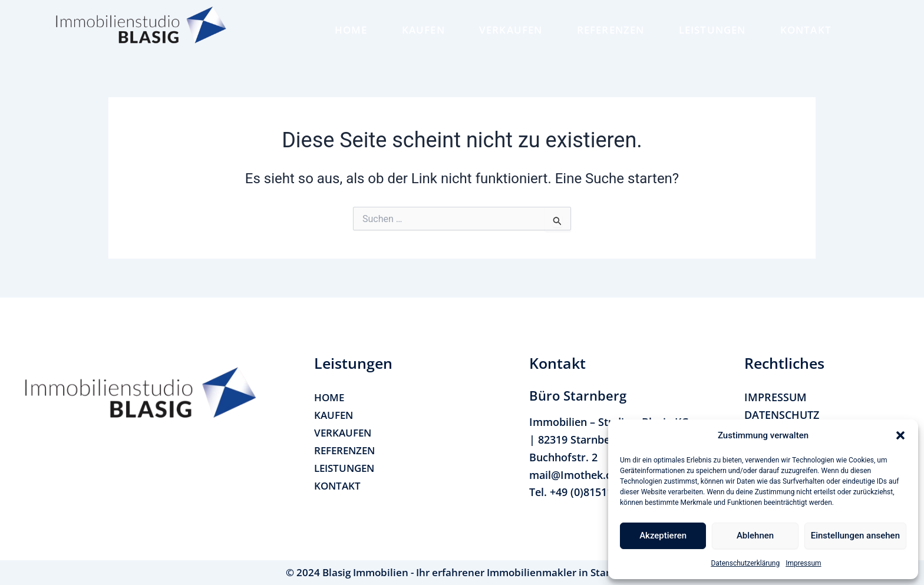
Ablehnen (755, 536)
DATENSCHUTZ (782, 415)
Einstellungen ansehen (855, 536)
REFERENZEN (611, 30)
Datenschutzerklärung (745, 563)
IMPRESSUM (775, 397)
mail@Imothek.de (574, 475)
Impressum (803, 563)
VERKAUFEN (511, 30)
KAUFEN (423, 30)
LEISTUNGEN (712, 30)
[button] (900, 435)
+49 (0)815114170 (593, 492)
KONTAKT (806, 30)
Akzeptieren (663, 536)
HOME (351, 30)
